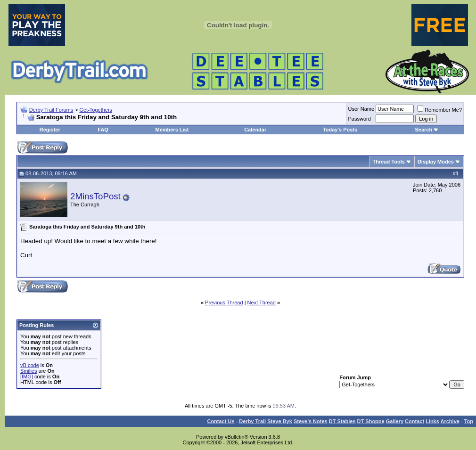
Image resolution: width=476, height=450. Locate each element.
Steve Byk (280, 421)
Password (360, 119)
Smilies (29, 371)
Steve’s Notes (311, 421)
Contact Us (221, 421)
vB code (30, 365)
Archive (450, 421)
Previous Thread (224, 303)
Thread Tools (389, 162)
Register (50, 130)
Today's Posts (340, 130)
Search (423, 130)
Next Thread (262, 303)
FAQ (103, 130)
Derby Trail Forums (51, 110)
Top (469, 421)
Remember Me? (439, 110)
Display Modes (436, 162)
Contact (414, 421)
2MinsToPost (95, 196)
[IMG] (27, 376)
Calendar (255, 130)
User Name (361, 109)
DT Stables (342, 421)
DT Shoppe (371, 421)
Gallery (395, 421)
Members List (172, 130)
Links (432, 421)
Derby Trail (252, 421)
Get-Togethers (96, 110)
